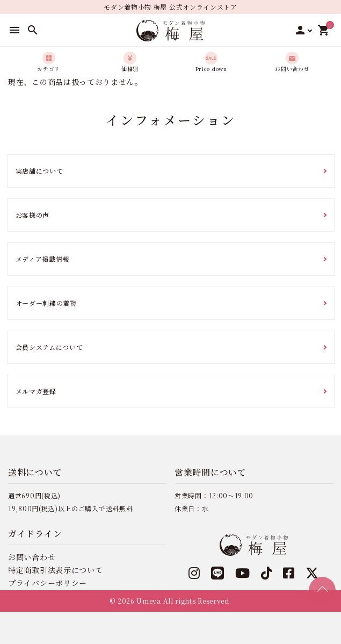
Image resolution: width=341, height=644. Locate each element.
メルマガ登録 (36, 391)
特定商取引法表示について (55, 570)
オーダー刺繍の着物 (46, 303)
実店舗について (39, 171)
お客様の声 (33, 215)
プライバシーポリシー (48, 583)
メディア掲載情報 (43, 259)
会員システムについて (49, 347)
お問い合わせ (32, 557)
